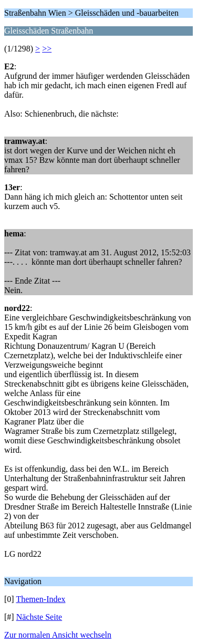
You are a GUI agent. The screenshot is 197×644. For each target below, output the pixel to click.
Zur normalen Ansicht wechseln (58, 635)
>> (47, 49)
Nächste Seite (39, 617)
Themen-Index (40, 599)
